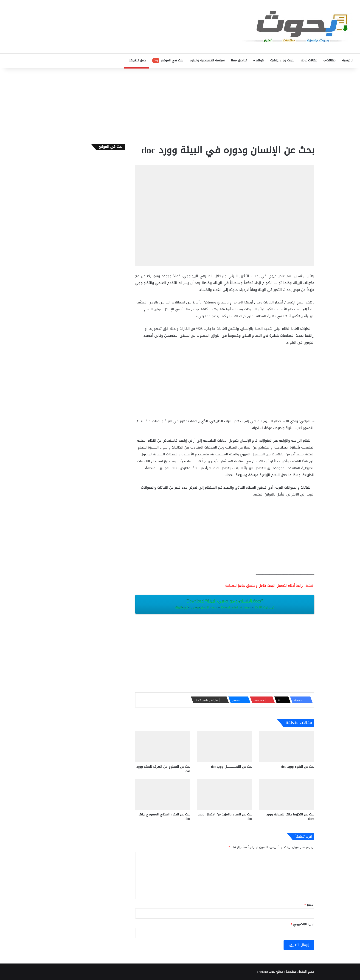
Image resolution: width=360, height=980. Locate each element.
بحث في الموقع (168, 60)
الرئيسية (348, 60)
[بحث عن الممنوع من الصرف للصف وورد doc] (163, 747)
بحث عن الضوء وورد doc (298, 767)
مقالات (331, 60)
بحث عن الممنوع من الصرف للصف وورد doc (163, 769)
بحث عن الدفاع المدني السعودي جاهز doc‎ (164, 817)
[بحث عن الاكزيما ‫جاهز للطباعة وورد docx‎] (287, 794)
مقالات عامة (309, 60)
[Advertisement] (180, 105)
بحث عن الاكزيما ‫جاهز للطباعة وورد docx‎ (290, 817)
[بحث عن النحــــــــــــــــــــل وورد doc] (225, 747)
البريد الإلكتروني (303, 924)
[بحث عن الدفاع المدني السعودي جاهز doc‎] (163, 794)
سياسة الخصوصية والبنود (207, 60)
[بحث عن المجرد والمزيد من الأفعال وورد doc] (225, 794)
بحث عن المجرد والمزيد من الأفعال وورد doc (225, 817)
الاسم (309, 905)
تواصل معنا (239, 60)
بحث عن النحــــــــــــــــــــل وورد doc (232, 767)
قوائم (260, 60)
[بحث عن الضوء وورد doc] (287, 747)
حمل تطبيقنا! (137, 60)
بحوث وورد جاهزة (282, 60)
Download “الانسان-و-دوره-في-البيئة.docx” (225, 604)
